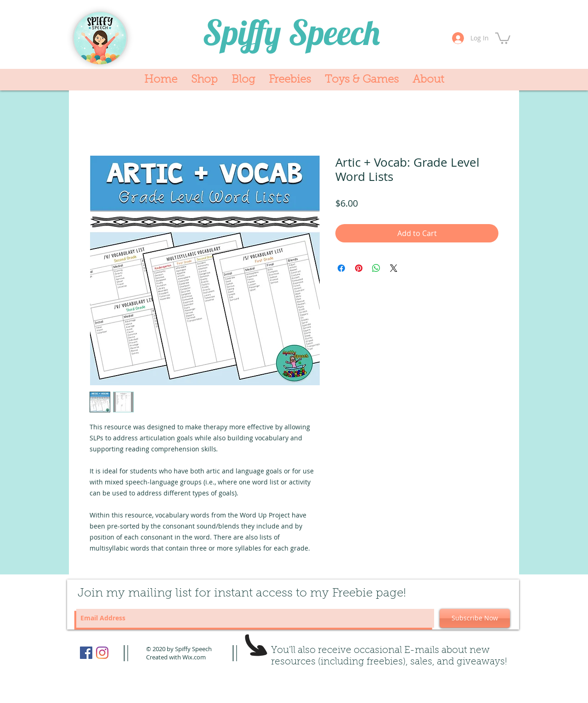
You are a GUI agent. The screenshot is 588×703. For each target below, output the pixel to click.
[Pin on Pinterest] (359, 268)
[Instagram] (102, 653)
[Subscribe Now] (475, 618)
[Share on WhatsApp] (376, 268)
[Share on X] (394, 268)
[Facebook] (86, 653)
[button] (503, 38)
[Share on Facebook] (341, 268)
